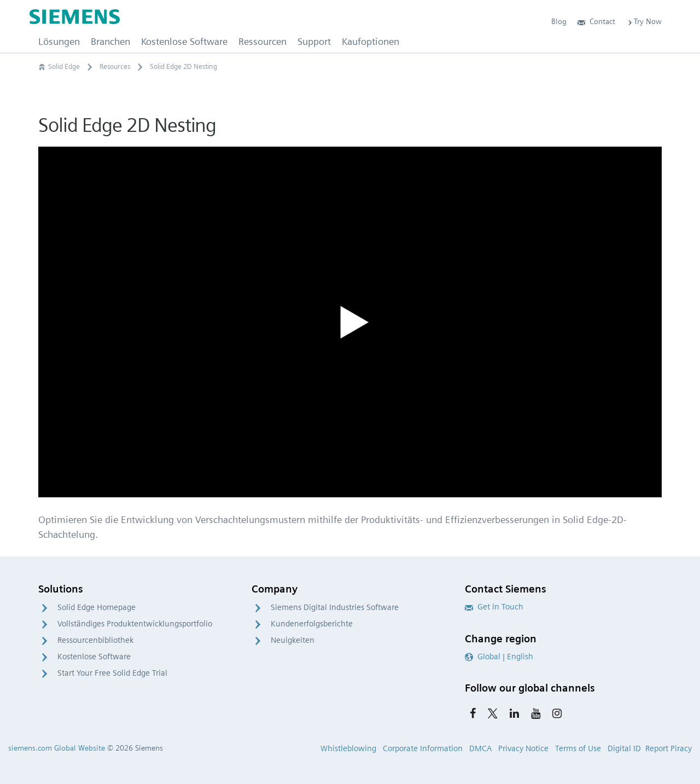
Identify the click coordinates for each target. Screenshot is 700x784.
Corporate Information (423, 748)
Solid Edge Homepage (97, 607)
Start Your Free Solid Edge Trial (112, 673)
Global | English (499, 657)
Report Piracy (669, 748)
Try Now (644, 21)
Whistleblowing (348, 748)
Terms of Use (578, 748)
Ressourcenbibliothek (95, 640)
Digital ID (624, 748)
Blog (559, 21)
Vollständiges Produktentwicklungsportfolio (135, 624)
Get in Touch (494, 607)
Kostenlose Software (94, 657)
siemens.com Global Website (57, 748)
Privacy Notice (523, 748)
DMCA (480, 748)
